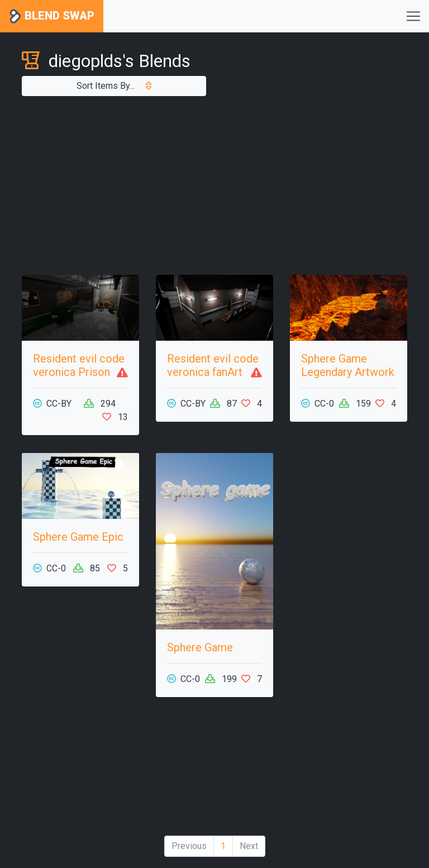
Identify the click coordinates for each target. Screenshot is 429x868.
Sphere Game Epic (78, 537)
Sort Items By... (114, 86)
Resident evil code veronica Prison (79, 365)
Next (249, 846)
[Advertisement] (214, 185)
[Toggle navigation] (413, 16)
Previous (189, 846)
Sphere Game (200, 647)
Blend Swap (52, 16)
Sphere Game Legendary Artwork (348, 365)
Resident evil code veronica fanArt (213, 365)
